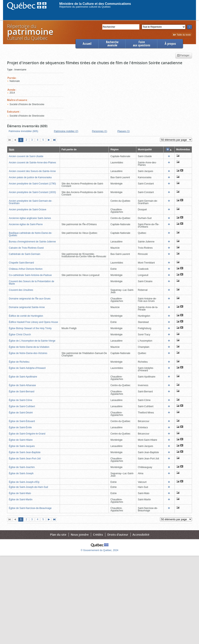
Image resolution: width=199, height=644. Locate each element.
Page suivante (50, 140)
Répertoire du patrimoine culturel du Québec (85, 7)
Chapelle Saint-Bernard (21, 263)
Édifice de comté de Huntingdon (26, 316)
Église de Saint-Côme (21, 400)
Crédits (98, 535)
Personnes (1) (99, 131)
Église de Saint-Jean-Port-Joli (25, 459)
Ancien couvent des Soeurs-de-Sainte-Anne (32, 171)
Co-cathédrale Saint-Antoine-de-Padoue (30, 275)
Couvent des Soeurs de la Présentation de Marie (31, 283)
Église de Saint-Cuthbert (22, 406)
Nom (12, 150)
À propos (170, 44)
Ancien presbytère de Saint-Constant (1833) (32, 192)
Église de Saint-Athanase (22, 385)
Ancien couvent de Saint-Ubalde (26, 156)
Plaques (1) (124, 131)
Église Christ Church (20, 335)
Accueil (87, 44)
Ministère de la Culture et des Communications (95, 4)
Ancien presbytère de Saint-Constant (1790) (32, 184)
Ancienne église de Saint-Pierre (26, 224)
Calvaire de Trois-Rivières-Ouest (26, 248)
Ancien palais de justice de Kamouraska (30, 177)
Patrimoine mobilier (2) (66, 131)
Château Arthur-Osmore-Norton (26, 269)
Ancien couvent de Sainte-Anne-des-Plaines (32, 163)
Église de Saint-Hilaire (21, 440)
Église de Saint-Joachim (22, 467)
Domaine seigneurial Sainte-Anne (27, 307)
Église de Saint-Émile (20, 427)
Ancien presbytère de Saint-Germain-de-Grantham (30, 202)
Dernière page (55, 140)
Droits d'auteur (118, 535)
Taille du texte (182, 35)
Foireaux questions (142, 44)
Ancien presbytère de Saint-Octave (28, 210)
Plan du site (58, 535)
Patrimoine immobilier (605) (23, 131)
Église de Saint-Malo (20, 493)
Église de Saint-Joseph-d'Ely (24, 482)
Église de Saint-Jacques (22, 446)
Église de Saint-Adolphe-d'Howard (27, 368)
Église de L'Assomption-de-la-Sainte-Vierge (32, 341)
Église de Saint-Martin (21, 500)
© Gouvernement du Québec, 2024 (100, 550)
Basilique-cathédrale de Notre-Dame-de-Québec (30, 234)
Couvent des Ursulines (21, 290)
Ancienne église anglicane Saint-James (30, 218)
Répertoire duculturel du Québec (30, 32)
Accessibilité (141, 535)
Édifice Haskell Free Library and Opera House (33, 322)
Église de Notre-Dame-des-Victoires (28, 353)
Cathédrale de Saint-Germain (25, 254)
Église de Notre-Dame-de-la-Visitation (29, 347)
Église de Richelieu (19, 362)
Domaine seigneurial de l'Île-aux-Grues (30, 299)
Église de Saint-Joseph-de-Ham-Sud (28, 487)
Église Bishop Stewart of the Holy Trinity (30, 328)
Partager (183, 56)
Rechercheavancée (112, 44)
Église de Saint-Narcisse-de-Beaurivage (30, 508)
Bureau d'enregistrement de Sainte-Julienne (32, 242)
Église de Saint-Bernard (22, 392)
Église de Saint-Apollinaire (23, 377)
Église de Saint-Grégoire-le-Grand (27, 434)
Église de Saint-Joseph (21, 473)
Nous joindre (80, 535)
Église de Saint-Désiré (21, 413)
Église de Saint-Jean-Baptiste (25, 452)
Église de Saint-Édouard (22, 421)
